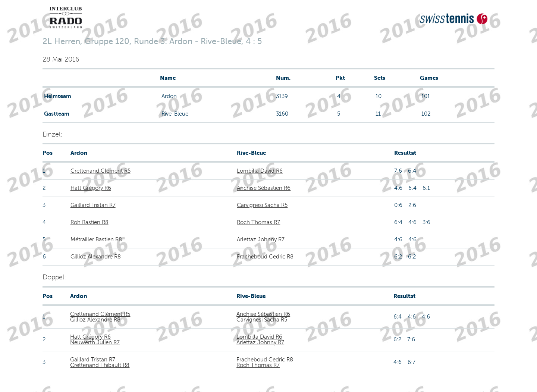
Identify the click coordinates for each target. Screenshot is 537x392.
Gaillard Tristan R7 (93, 205)
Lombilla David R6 (260, 171)
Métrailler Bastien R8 (96, 239)
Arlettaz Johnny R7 (261, 239)
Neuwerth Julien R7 (95, 342)
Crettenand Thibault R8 (100, 365)
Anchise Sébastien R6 (264, 188)
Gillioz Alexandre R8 (96, 257)
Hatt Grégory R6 (91, 188)
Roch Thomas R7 (258, 222)
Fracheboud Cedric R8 (265, 257)
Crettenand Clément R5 (101, 171)
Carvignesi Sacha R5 (262, 205)
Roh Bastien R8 (89, 222)
